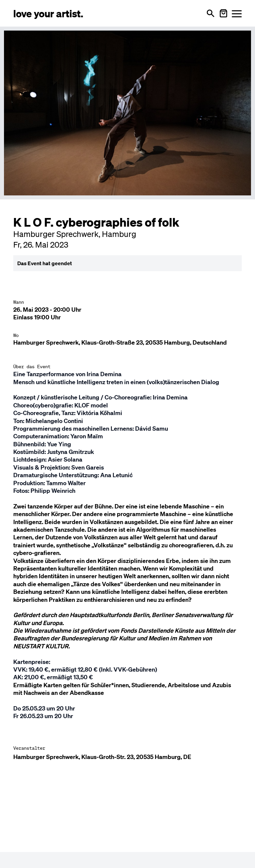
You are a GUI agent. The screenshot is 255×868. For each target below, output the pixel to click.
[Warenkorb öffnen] (223, 13)
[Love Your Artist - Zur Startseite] (48, 13)
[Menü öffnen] (237, 13)
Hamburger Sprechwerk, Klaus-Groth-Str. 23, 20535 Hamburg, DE (102, 757)
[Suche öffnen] (211, 13)
